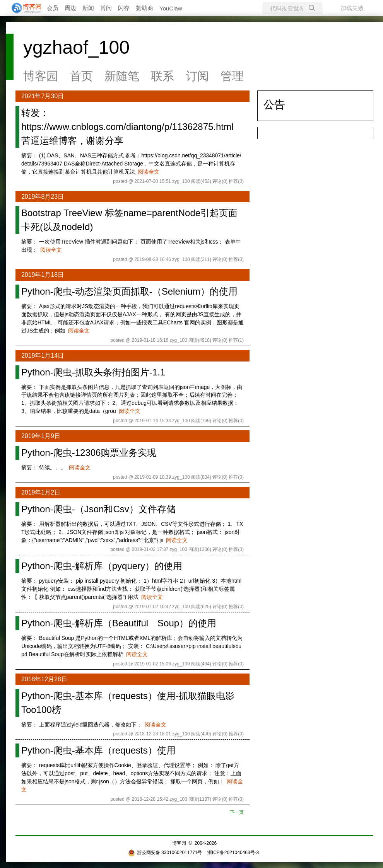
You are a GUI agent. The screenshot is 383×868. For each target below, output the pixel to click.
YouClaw (171, 8)
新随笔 (122, 76)
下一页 (237, 812)
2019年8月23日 (43, 197)
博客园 (41, 76)
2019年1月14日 (43, 356)
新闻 (88, 8)
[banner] (23, 8)
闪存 (124, 8)
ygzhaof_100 (76, 47)
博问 (106, 8)
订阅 (197, 76)
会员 (53, 8)
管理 (232, 76)
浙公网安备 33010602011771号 (165, 853)
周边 (70, 8)
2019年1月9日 (41, 436)
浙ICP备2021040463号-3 (233, 853)
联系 (162, 76)
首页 (81, 76)
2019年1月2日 (41, 492)
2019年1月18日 (43, 275)
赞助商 (144, 8)
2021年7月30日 (43, 96)
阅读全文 (149, 172)
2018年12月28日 (44, 679)
